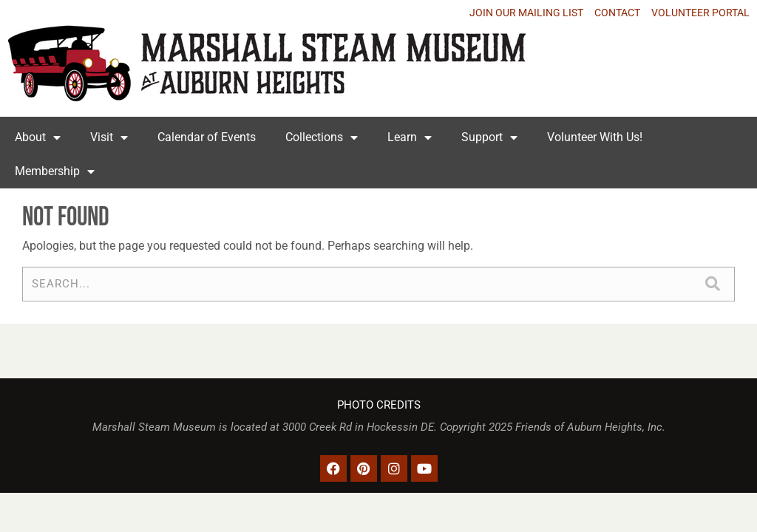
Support (489, 137)
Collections (322, 137)
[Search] (712, 284)
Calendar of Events (207, 137)
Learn (410, 137)
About (38, 137)
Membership (55, 171)
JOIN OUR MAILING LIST (526, 13)
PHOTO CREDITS (379, 405)
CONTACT (617, 13)
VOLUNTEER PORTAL (700, 13)
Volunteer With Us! (595, 137)
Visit (109, 137)
